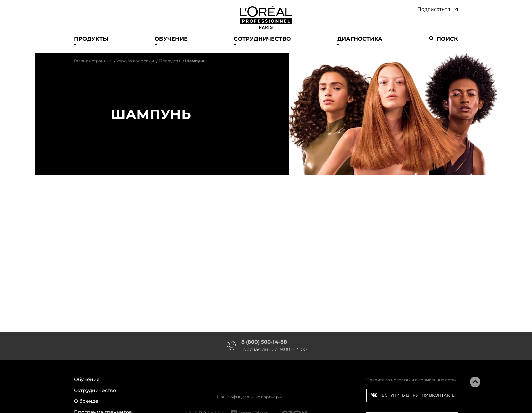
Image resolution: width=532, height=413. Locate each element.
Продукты (91, 39)
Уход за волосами (135, 61)
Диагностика (360, 39)
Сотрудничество (262, 39)
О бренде (86, 401)
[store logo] (266, 16)
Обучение (171, 39)
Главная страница (93, 61)
